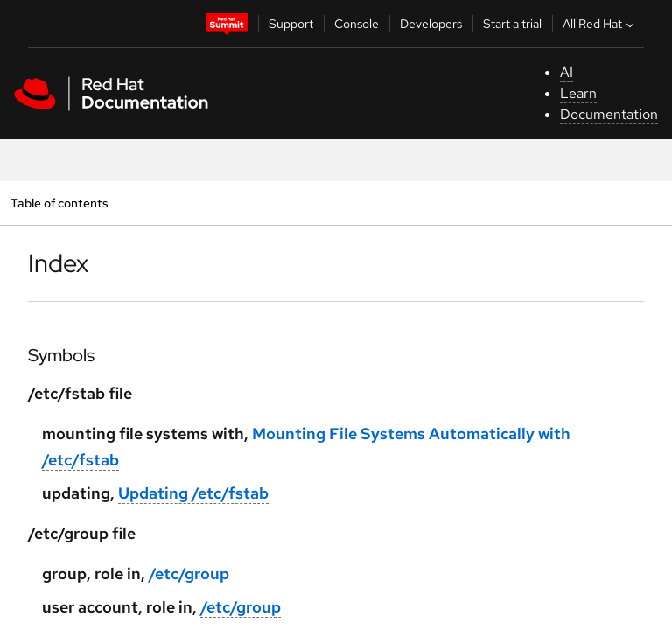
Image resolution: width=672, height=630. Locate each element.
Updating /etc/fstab (193, 493)
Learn (578, 93)
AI (567, 72)
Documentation (609, 114)
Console (357, 24)
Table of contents (59, 203)
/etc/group (189, 574)
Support (291, 24)
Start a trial (512, 24)
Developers (431, 24)
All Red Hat (600, 24)
